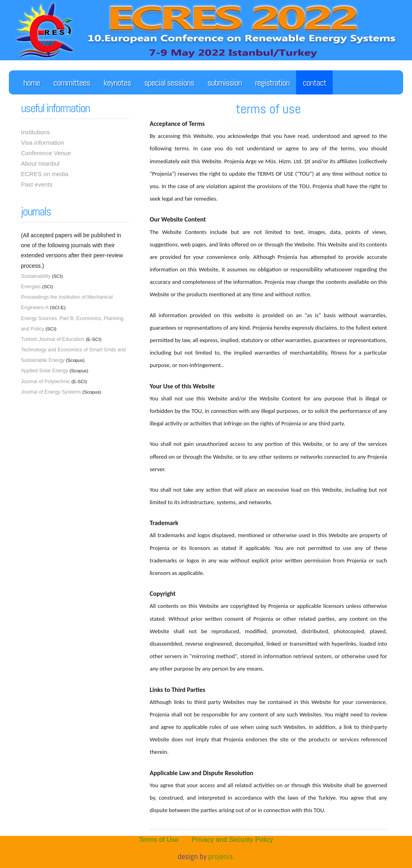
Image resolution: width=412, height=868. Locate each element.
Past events (37, 184)
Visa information (42, 143)
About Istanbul (40, 163)
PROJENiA (220, 856)
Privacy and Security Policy (233, 840)
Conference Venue (46, 153)
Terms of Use (159, 840)
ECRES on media (45, 174)
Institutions (35, 132)
